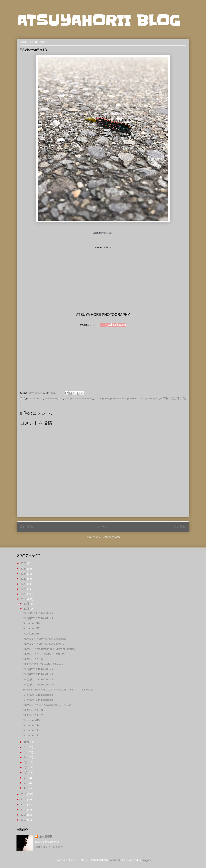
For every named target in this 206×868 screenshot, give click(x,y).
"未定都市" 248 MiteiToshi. (38, 674)
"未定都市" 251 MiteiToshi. (38, 613)
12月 (27, 604)
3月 (26, 778)
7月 (26, 757)
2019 (24, 599)
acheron (34, 398)
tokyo (158, 398)
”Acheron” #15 (31, 720)
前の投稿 (180, 527)
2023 (24, 579)
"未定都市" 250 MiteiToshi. (38, 618)
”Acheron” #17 (31, 628)
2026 (24, 563)
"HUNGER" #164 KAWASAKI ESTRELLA (47, 705)
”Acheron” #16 (31, 634)
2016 (24, 804)
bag (61, 398)
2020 (24, 594)
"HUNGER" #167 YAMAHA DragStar (44, 654)
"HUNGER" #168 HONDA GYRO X (43, 644)
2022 (24, 584)
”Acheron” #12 (31, 735)
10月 (27, 742)
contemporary (85, 398)
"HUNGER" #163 (33, 710)
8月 (26, 752)
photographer (118, 398)
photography (134, 398)
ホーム (103, 527)
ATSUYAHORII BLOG (98, 21)
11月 (27, 609)
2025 (24, 569)
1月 (26, 788)
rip (144, 398)
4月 (26, 772)
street (151, 398)
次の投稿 (26, 527)
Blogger (146, 860)
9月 (26, 747)
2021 (24, 589)
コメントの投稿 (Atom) (106, 537)
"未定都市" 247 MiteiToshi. (38, 679)
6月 (26, 762)
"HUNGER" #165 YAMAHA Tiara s (43, 664)
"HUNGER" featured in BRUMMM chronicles (49, 649)
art (42, 398)
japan (98, 398)
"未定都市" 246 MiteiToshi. (38, 685)
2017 (24, 799)
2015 (24, 810)
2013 (24, 820)
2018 (24, 794)
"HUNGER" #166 (33, 659)
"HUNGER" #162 (33, 715)
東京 (172, 398)
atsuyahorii (51, 398)
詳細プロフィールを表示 (49, 847)
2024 (24, 574)
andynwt (115, 860)
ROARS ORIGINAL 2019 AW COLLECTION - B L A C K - (59, 690)
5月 (26, 767)
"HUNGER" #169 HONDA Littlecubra (44, 639)
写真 (166, 398)
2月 (26, 783)
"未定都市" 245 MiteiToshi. (38, 695)
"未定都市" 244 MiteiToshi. (38, 700)
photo (106, 398)
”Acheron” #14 (31, 725)
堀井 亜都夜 (46, 836)
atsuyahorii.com (113, 325)
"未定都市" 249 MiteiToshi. (38, 669)
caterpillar (70, 398)
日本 (179, 398)
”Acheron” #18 (31, 623)
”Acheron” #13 (31, 730)
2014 (24, 815)
